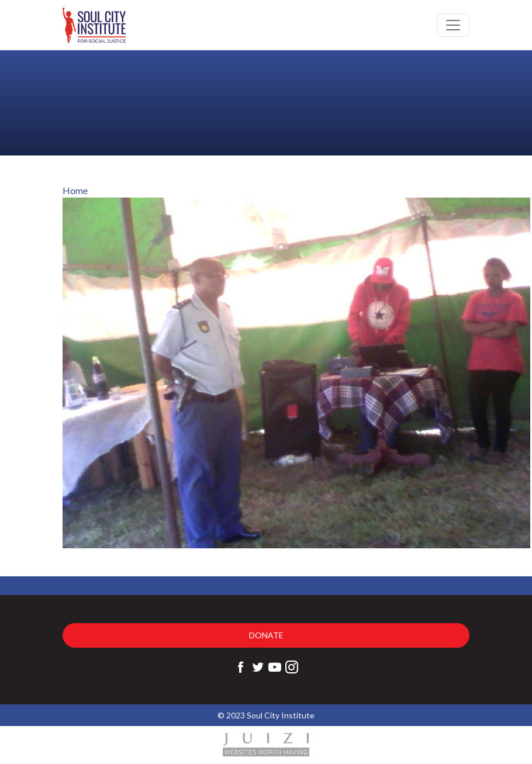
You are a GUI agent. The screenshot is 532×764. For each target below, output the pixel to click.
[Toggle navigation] (453, 25)
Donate (266, 635)
